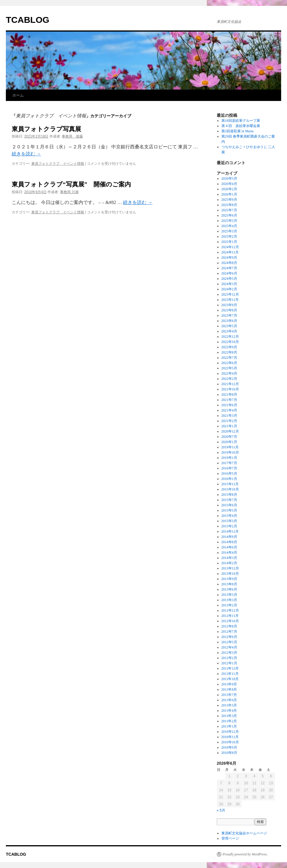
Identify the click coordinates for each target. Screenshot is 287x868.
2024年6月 (229, 273)
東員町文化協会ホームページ (244, 833)
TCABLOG (28, 20)
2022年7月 (229, 358)
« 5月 (221, 810)
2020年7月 (229, 437)
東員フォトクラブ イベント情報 (58, 164)
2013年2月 (229, 605)
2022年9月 (229, 347)
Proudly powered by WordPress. (245, 854)
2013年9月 (229, 579)
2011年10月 (230, 679)
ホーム (18, 95)
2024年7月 (229, 268)
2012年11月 (230, 616)
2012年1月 (229, 663)
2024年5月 (229, 279)
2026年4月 (229, 184)
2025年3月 (229, 231)
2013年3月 (229, 600)
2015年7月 (229, 500)
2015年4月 (229, 516)
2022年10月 (230, 342)
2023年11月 (230, 300)
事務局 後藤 (72, 136)
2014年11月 (230, 531)
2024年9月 (229, 258)
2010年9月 (229, 747)
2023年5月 (229, 326)
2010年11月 (230, 737)
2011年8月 (229, 689)
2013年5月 (229, 595)
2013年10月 (230, 574)
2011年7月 (229, 695)
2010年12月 (230, 732)
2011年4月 (229, 711)
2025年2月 (229, 236)
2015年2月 (229, 526)
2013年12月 (230, 568)
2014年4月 (229, 553)
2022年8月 (229, 352)
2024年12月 (230, 247)
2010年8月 (229, 753)
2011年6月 (229, 700)
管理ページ (230, 838)
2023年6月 (229, 321)
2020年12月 (230, 431)
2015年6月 (229, 505)
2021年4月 (229, 410)
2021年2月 (229, 421)
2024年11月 (230, 252)
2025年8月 (229, 205)
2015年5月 (229, 510)
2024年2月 (229, 289)
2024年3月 (229, 284)
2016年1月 (229, 479)
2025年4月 (229, 226)
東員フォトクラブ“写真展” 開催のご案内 (71, 184)
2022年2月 (229, 379)
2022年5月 (229, 368)
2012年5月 (229, 642)
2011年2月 (229, 721)
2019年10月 (230, 452)
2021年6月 (229, 405)
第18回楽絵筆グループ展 (241, 121)
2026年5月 (229, 179)
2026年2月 (229, 189)
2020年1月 (229, 442)
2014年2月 (229, 563)
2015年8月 (229, 495)
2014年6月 (229, 547)
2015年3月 (229, 521)
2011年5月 (229, 705)
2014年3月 (229, 558)
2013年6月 (229, 589)
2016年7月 (229, 468)
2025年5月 (229, 221)
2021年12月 (230, 384)
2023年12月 (230, 294)
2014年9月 (229, 537)
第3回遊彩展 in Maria (238, 131)
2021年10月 (230, 389)
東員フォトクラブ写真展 (46, 129)
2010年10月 (230, 742)
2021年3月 (229, 416)
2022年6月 (229, 363)
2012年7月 (229, 632)
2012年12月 (230, 610)
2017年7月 (229, 463)
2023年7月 (229, 315)
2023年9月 (229, 305)
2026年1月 (229, 194)
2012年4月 (229, 647)
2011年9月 (229, 684)
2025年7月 (229, 210)
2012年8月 (229, 626)
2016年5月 (229, 474)
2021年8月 (229, 394)
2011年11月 (230, 674)
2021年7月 (229, 400)
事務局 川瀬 (69, 192)
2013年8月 (229, 584)
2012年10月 (230, 621)
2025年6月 (229, 215)
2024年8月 (229, 263)
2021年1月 (229, 426)
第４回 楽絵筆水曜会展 (241, 126)
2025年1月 (229, 242)
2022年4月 (229, 373)
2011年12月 (230, 668)
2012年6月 (229, 637)
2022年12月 (230, 337)
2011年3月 (229, 716)
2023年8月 (229, 310)
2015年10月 (230, 489)
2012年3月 (229, 653)
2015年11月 (230, 484)
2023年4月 (229, 331)
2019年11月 (230, 447)
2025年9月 (229, 200)
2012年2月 (229, 658)
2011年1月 (229, 726)
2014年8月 (229, 542)
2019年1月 (229, 458)
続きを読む (26, 154)
